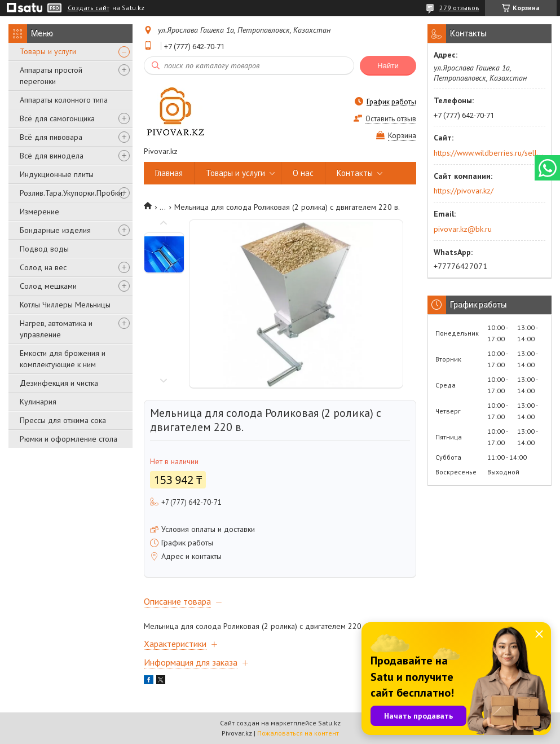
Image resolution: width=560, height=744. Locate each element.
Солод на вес (43, 267)
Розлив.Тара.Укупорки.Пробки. (72, 193)
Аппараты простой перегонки (51, 76)
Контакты (355, 173)
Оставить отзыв (391, 119)
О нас (303, 173)
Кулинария (38, 402)
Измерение (39, 212)
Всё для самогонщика (57, 118)
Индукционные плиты (57, 174)
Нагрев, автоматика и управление (56, 329)
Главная (169, 173)
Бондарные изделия (55, 230)
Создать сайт (89, 8)
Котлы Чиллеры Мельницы (65, 305)
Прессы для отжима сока (63, 420)
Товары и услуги (48, 51)
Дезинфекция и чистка (59, 383)
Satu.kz (329, 723)
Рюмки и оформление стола (69, 439)
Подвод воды (44, 249)
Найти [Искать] (388, 66)
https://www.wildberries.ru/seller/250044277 (489, 153)
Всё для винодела (52, 156)
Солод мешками (48, 286)
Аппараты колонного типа (64, 100)
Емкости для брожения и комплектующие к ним (63, 359)
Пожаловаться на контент (298, 733)
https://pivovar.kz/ (464, 191)
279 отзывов (459, 8)
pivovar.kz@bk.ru (463, 229)
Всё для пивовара (51, 137)
